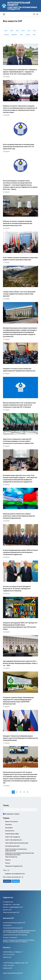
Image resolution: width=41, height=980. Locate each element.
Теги (6, 870)
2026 (6, 31)
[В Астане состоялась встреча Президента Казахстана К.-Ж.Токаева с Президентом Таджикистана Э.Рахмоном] (20, 577)
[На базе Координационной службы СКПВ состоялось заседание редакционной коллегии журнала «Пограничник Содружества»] (20, 541)
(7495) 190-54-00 (8, 965)
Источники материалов (13, 877)
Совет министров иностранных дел (17, 843)
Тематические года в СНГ (11, 912)
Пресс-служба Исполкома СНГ (13, 973)
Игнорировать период (11, 814)
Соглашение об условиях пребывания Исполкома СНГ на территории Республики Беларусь (19, 931)
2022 (29, 31)
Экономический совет (12, 846)
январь (7, 35)
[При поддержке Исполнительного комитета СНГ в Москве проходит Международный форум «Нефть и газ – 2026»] (20, 652)
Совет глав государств (13, 837)
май (34, 35)
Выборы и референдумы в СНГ (13, 907)
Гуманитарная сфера (12, 834)
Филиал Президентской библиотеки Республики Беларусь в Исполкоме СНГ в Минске (19, 941)
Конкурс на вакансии (10, 937)
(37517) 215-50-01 (9, 955)
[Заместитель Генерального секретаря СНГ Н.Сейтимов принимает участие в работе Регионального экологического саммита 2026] (20, 430)
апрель (28, 35)
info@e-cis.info (8, 968)
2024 (17, 31)
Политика (8, 825)
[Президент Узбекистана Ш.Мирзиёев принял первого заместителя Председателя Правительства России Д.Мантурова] (20, 727)
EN (37, 14)
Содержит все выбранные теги (14, 874)
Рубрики (6, 818)
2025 (12, 31)
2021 (35, 31)
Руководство (7, 925)
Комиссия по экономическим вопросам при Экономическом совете (20, 854)
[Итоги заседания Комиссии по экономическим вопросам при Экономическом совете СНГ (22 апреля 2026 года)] (20, 135)
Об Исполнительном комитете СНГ (14, 923)
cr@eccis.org (7, 957)
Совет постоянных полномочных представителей (16, 850)
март (21, 35)
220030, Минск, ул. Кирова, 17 (13, 952)
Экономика (9, 828)
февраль (14, 35)
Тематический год (11, 857)
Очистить (7, 881)
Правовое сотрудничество (14, 866)
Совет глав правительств (13, 840)
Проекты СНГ (7, 910)
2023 (23, 31)
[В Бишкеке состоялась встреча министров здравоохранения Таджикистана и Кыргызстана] (20, 358)
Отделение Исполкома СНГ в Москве (15, 935)
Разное (8, 863)
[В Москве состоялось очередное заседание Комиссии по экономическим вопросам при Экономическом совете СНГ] (20, 212)
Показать (16, 881)
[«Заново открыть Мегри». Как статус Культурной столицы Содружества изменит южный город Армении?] (20, 282)
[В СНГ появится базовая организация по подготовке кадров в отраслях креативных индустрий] (20, 247)
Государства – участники (11, 904)
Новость (8, 860)
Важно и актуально (12, 822)
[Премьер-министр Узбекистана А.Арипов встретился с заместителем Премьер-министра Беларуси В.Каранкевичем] (20, 504)
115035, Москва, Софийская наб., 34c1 (16, 963)
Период (6, 805)
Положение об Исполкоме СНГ (13, 928)
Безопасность (10, 831)
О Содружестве (8, 902)
